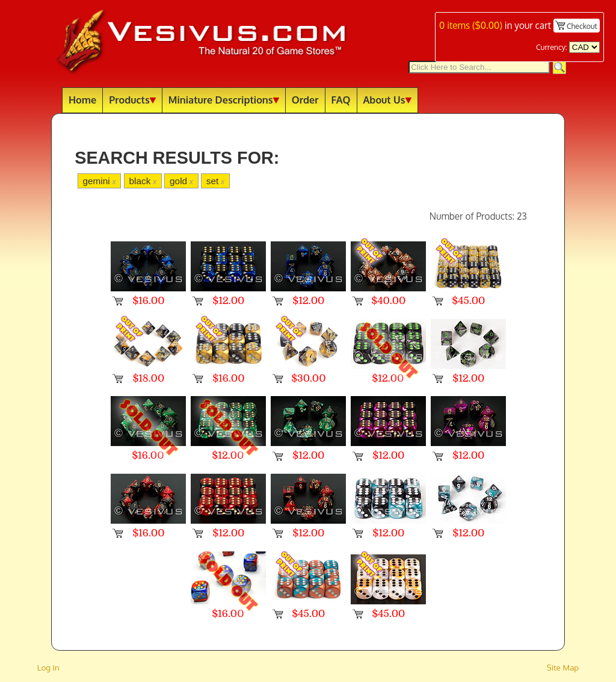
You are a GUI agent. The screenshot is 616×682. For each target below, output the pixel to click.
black (143, 181)
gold (181, 181)
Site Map (563, 667)
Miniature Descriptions (224, 100)
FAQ (341, 100)
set (215, 181)
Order (305, 100)
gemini (99, 181)
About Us (387, 100)
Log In (48, 667)
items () (471, 25)
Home (82, 100)
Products (132, 100)
